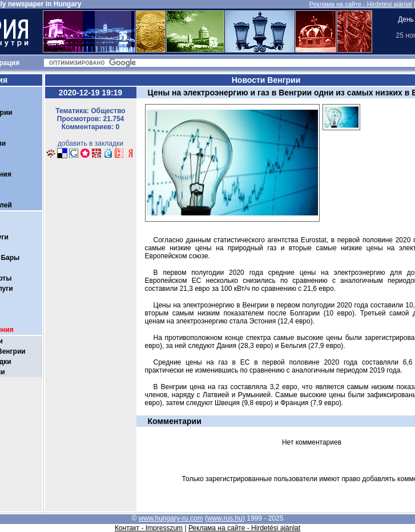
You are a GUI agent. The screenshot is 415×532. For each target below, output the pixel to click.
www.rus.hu (225, 518)
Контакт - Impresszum (149, 528)
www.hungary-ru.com (171, 518)
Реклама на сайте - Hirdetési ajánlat (361, 4)
